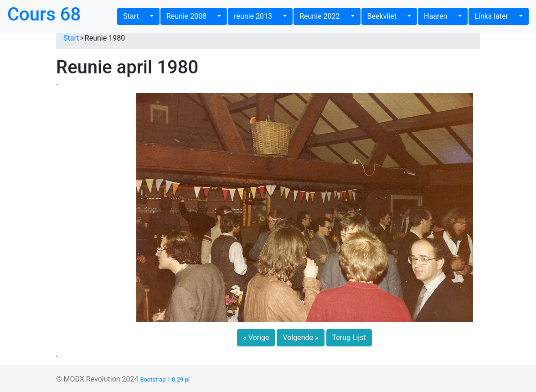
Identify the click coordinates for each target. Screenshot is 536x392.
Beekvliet (387, 16)
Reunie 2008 (191, 16)
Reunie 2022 (324, 16)
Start (136, 16)
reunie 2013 (258, 16)
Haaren (440, 16)
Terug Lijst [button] (349, 338)
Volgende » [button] (300, 338)
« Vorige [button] (256, 338)
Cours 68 (44, 14)
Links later (496, 16)
